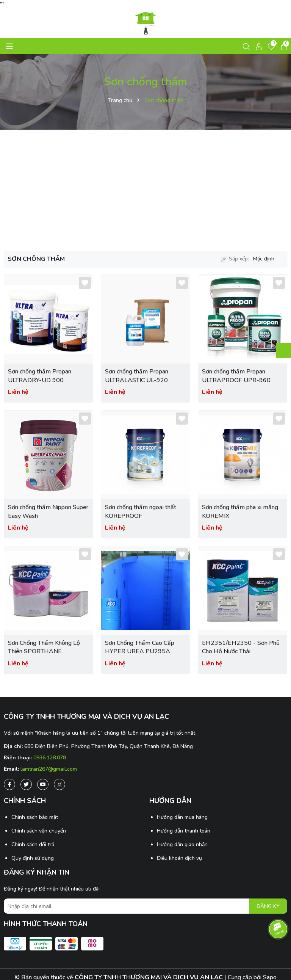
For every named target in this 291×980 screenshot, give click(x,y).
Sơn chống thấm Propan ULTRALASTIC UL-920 (137, 376)
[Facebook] (9, 784)
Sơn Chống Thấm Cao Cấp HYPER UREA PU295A (140, 647)
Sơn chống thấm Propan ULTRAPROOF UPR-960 (236, 376)
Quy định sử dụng (33, 858)
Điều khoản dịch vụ (179, 858)
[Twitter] (26, 784)
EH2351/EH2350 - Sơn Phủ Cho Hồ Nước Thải (241, 647)
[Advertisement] (145, 190)
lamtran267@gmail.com (49, 769)
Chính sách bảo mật (35, 817)
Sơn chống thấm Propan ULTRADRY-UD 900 (40, 376)
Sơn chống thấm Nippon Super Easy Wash (48, 511)
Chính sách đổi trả (33, 844)
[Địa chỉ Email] (145, 906)
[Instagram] (59, 784)
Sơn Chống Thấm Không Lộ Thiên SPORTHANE (44, 647)
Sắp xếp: (235, 259)
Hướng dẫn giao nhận (182, 844)
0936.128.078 (50, 758)
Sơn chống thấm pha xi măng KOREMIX (240, 511)
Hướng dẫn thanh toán (184, 831)
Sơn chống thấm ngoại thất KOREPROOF (141, 511)
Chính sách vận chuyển (39, 831)
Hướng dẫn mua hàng (182, 817)
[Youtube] (43, 784)
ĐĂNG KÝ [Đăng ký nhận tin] (268, 906)
